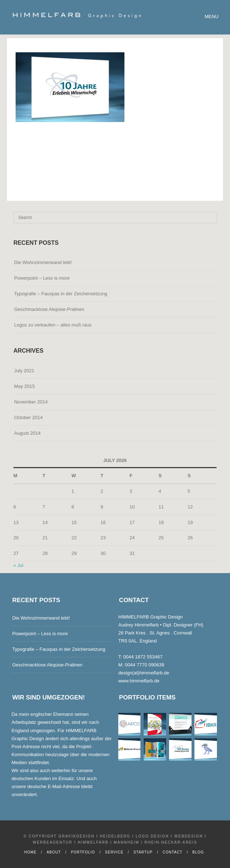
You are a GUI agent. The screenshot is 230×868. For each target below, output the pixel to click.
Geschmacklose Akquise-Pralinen (49, 309)
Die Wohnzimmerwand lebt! (43, 262)
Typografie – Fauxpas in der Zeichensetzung (61, 294)
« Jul (18, 565)
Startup (143, 852)
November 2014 (31, 402)
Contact (172, 852)
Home (30, 852)
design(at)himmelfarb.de (144, 673)
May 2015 (24, 386)
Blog (198, 852)
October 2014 (28, 417)
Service (114, 852)
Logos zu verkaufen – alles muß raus (53, 325)
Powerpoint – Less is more (42, 278)
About (54, 852)
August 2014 (27, 433)
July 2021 (24, 371)
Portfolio (83, 852)
